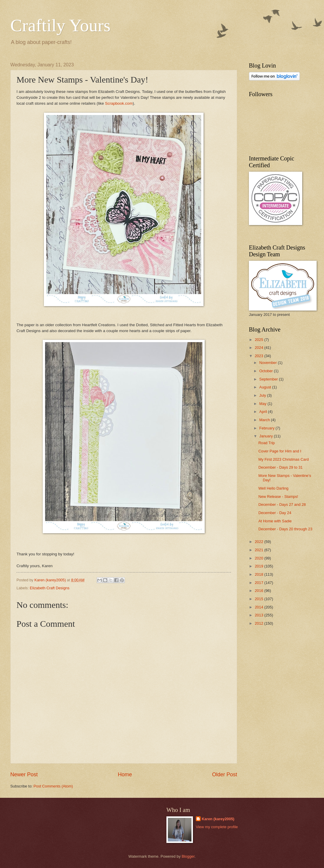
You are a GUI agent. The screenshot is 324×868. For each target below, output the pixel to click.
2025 (259, 340)
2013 (259, 615)
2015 (259, 599)
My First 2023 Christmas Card (283, 459)
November (268, 363)
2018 (259, 574)
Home (125, 775)
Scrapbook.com (119, 103)
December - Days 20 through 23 (285, 529)
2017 (259, 583)
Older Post (225, 775)
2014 (259, 607)
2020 (259, 558)
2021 (259, 550)
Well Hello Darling (273, 488)
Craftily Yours (60, 25)
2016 (259, 591)
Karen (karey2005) (218, 819)
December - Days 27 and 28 (282, 504)
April (263, 412)
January (266, 436)
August (266, 387)
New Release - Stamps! (278, 497)
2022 (259, 542)
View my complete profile (217, 827)
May (263, 404)
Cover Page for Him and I (280, 451)
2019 (259, 566)
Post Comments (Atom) (53, 786)
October (266, 371)
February (267, 428)
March (265, 420)
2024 (259, 348)
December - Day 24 (275, 513)
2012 (259, 623)
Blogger (188, 856)
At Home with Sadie (275, 521)
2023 (259, 356)
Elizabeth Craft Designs (50, 588)
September (269, 379)
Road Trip (267, 443)
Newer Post (24, 775)
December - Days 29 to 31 (280, 467)
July (263, 395)
